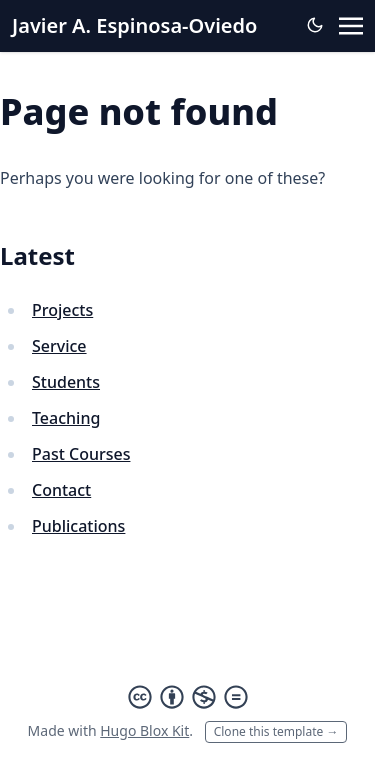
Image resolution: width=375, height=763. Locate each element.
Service (59, 346)
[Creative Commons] (188, 697)
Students (66, 382)
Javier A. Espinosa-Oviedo (134, 25)
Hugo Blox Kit (144, 730)
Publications (78, 526)
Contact (61, 490)
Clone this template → (276, 731)
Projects (62, 310)
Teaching (66, 418)
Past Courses (81, 454)
